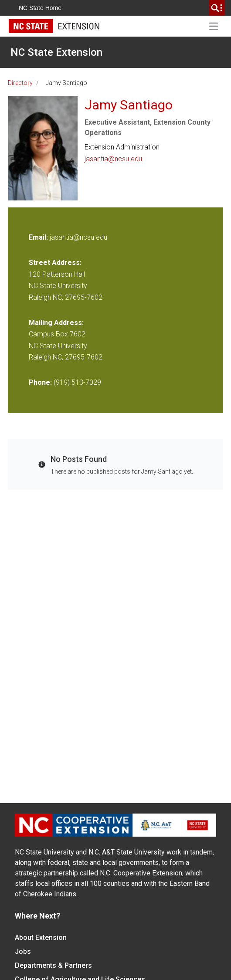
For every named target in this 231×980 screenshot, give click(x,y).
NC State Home (40, 8)
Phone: (40, 382)
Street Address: (55, 263)
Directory (20, 83)
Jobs (23, 951)
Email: (39, 237)
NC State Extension (56, 52)
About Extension (41, 938)
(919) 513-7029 (77, 382)
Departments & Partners (53, 965)
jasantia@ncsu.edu (113, 159)
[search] (217, 8)
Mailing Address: (56, 323)
